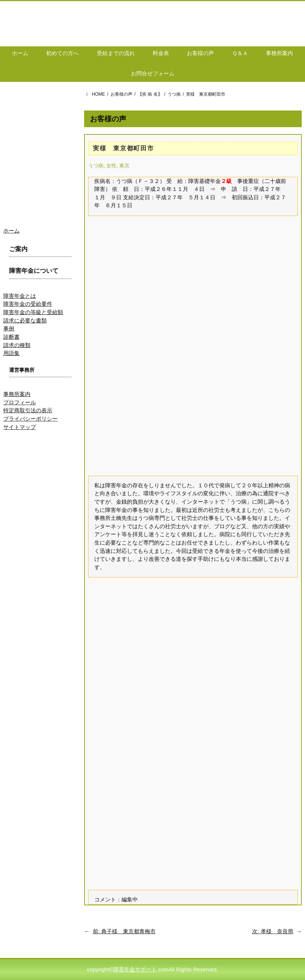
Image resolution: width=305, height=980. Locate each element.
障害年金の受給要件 (28, 304)
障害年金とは (20, 296)
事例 (9, 328)
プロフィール (20, 402)
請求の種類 (17, 345)
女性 (111, 166)
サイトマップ (20, 427)
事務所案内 (17, 394)
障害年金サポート (135, 969)
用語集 (11, 353)
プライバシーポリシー (30, 419)
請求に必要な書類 (25, 320)
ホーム (11, 231)
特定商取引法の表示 (28, 410)
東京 (124, 166)
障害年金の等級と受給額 (33, 312)
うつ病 (96, 166)
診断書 (11, 337)
